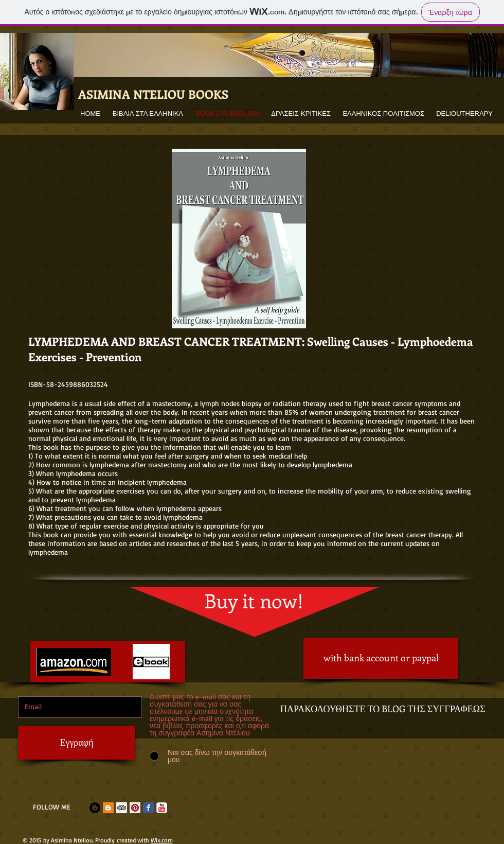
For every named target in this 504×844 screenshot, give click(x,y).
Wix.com (162, 840)
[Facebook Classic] (148, 808)
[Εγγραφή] (77, 743)
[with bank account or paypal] (381, 658)
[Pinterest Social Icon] (135, 808)
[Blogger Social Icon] (108, 808)
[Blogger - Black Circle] (95, 808)
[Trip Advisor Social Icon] (122, 808)
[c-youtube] (162, 808)
